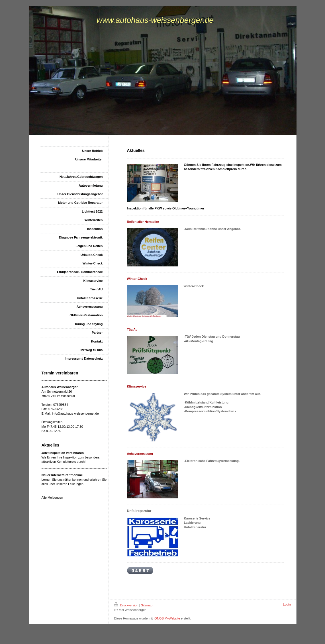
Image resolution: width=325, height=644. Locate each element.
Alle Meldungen (52, 498)
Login (287, 604)
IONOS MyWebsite (167, 618)
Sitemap (147, 605)
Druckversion (127, 605)
